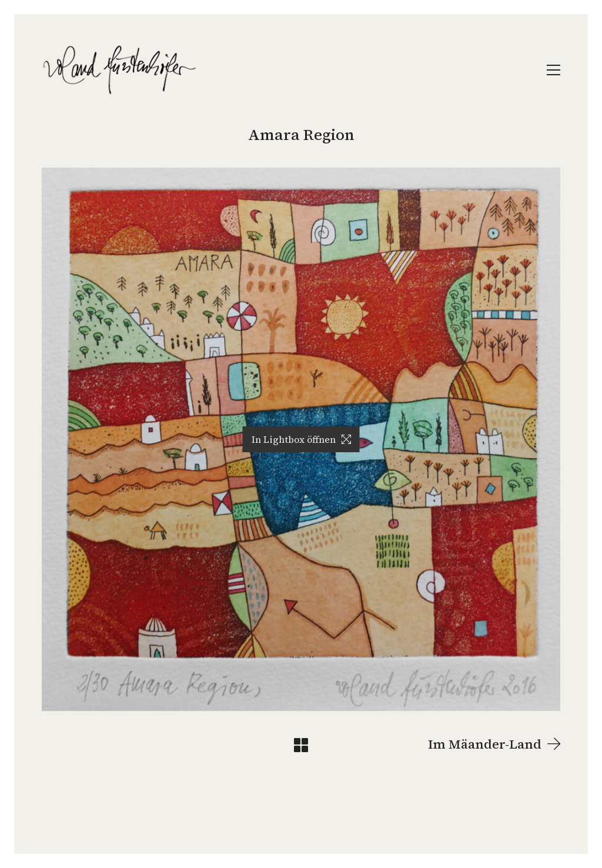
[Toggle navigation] (553, 70)
